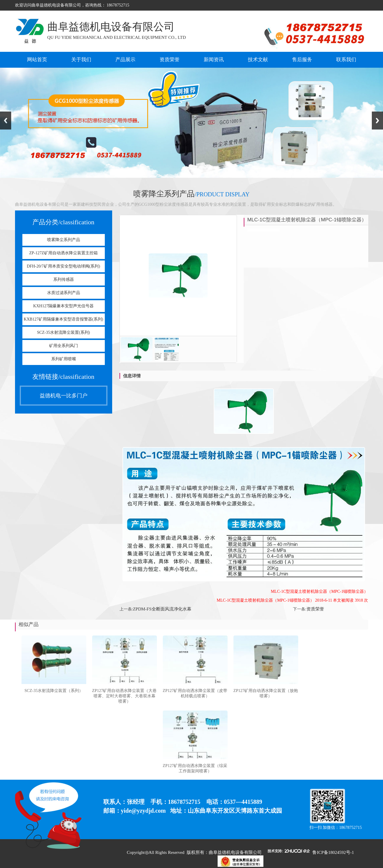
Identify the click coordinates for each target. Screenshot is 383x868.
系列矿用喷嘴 (64, 359)
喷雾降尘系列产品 (64, 240)
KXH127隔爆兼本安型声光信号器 (63, 306)
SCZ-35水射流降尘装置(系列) (64, 332)
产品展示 (125, 60)
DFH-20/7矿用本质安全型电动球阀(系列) (63, 266)
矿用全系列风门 (64, 346)
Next (377, 121)
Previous (6, 121)
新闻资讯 (214, 60)
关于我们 (81, 60)
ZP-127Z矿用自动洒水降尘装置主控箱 (63, 253)
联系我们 (346, 60)
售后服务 (302, 60)
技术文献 (258, 60)
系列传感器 (64, 279)
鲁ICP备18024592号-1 (333, 852)
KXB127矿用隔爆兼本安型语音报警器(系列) (64, 319)
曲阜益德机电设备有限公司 (235, 852)
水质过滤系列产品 (64, 293)
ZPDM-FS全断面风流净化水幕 (162, 609)
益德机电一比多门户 (64, 396)
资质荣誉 (170, 60)
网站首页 (37, 60)
